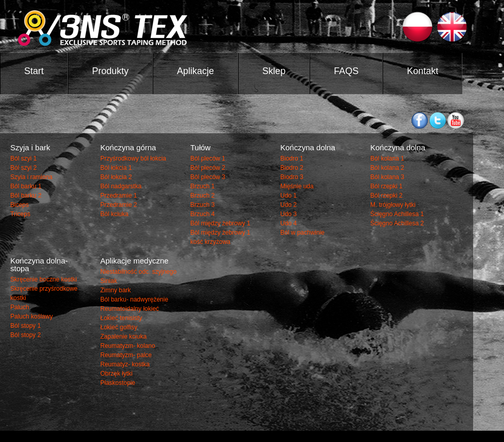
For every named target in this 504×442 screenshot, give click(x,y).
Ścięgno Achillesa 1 (397, 214)
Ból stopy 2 (25, 335)
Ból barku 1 (26, 186)
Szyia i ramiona (31, 177)
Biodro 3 (292, 177)
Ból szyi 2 (23, 168)
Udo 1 (289, 196)
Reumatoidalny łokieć (130, 309)
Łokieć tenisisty (121, 318)
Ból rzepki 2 (386, 196)
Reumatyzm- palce (126, 355)
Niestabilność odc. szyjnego (138, 272)
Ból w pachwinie (302, 233)
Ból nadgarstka (121, 186)
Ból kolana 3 (387, 177)
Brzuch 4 (202, 214)
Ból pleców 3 (208, 177)
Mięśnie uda (297, 186)
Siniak (109, 281)
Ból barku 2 (26, 196)
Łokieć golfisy (119, 327)
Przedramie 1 (119, 196)
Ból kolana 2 (387, 168)
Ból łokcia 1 (116, 168)
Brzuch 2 (202, 196)
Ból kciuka (114, 214)
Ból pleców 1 (208, 158)
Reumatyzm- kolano (128, 346)
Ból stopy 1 (25, 326)
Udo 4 (289, 223)
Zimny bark (115, 290)
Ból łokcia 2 (116, 177)
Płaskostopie (118, 383)
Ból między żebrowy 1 (220, 223)
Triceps (20, 214)
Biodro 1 (292, 158)
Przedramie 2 (119, 205)
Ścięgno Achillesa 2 (397, 223)
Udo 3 (289, 214)
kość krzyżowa (210, 242)
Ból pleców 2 (208, 168)
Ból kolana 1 (387, 158)
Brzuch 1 (202, 186)
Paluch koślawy (32, 316)
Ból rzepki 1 (386, 186)
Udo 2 (289, 205)
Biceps (20, 205)
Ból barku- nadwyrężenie (134, 299)
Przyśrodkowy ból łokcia (133, 158)
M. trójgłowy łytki (393, 205)
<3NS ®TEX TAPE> (188, 28)
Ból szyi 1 (23, 158)
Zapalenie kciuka (123, 337)
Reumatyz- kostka (125, 364)
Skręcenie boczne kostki (43, 279)
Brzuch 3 (202, 205)
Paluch (20, 307)
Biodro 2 (292, 168)
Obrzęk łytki (116, 374)
